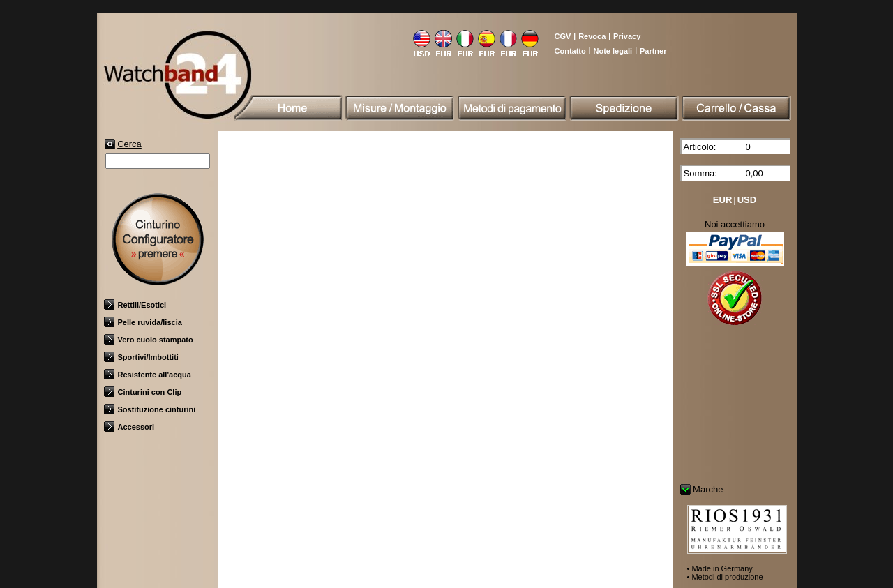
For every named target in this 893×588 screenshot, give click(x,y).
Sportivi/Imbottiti (141, 357)
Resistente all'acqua (148, 375)
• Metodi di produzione (725, 577)
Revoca (592, 36)
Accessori (129, 427)
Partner (653, 51)
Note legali (613, 51)
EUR (722, 200)
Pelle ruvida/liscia (143, 322)
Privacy (627, 36)
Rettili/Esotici (135, 305)
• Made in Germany (720, 568)
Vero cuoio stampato (149, 340)
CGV (563, 36)
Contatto (570, 51)
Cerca (129, 144)
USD (747, 200)
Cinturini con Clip (143, 392)
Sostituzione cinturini (150, 409)
